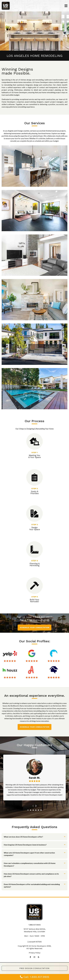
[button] (28, 810)
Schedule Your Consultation (34, 627)
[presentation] (33, 805)
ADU (34, 300)
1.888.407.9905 (43, 617)
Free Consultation (38, 620)
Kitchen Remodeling (34, 166)
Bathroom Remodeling (34, 211)
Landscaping (34, 389)
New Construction (35, 344)
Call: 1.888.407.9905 (34, 977)
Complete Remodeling (34, 255)
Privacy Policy (35, 953)
